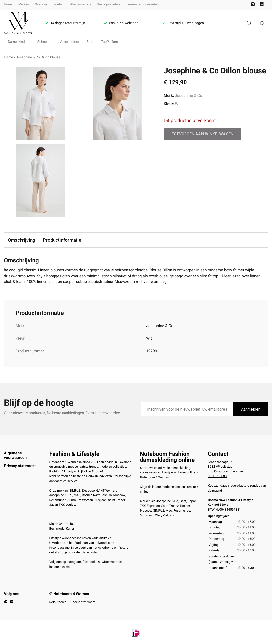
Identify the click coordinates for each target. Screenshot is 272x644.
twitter (105, 562)
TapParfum (109, 42)
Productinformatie (62, 240)
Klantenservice (81, 5)
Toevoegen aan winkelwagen (203, 134)
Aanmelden (251, 410)
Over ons (41, 5)
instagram (74, 562)
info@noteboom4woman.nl (227, 472)
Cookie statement (83, 602)
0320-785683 (217, 477)
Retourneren (58, 602)
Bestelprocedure (109, 5)
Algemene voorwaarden (15, 455)
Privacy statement (20, 466)
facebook (89, 562)
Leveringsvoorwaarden (142, 5)
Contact (59, 5)
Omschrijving (22, 240)
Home (8, 5)
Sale (90, 42)
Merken (24, 5)
